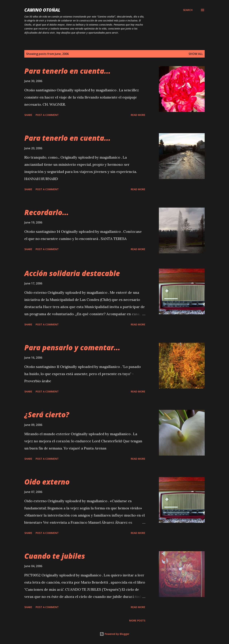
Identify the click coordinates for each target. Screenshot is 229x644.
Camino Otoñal (42, 10)
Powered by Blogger (114, 634)
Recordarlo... (47, 212)
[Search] (188, 10)
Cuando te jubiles (55, 556)
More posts (137, 620)
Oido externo (47, 482)
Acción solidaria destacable (72, 273)
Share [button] (28, 115)
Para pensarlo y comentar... (72, 347)
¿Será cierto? (47, 415)
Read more (138, 115)
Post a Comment (47, 115)
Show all (196, 54)
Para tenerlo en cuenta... (67, 71)
